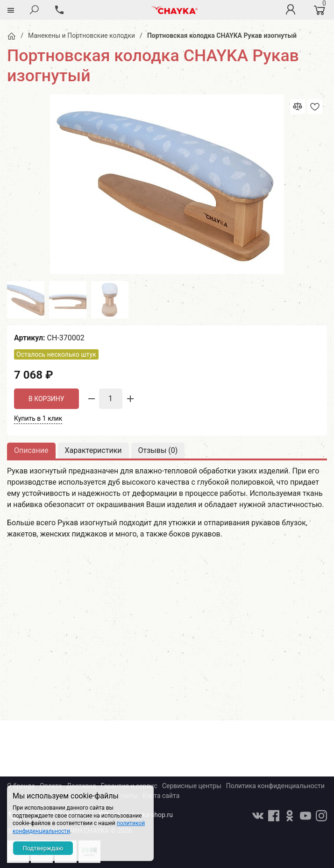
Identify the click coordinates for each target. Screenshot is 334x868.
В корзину (46, 399)
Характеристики (93, 450)
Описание (31, 450)
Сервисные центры (192, 786)
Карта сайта (161, 796)
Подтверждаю (43, 848)
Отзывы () (158, 450)
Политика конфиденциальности (275, 786)
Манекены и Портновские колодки (82, 35)
